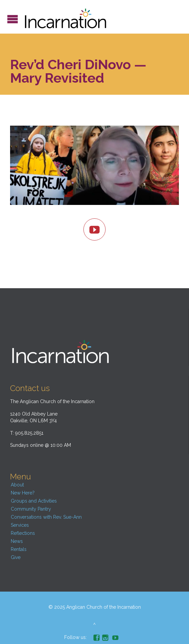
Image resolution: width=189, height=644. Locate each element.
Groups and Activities (34, 501)
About (17, 485)
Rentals (19, 549)
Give (16, 557)
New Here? (23, 493)
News (17, 541)
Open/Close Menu (13, 19)
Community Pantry (31, 509)
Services (20, 525)
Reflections (23, 533)
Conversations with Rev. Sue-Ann (46, 517)
